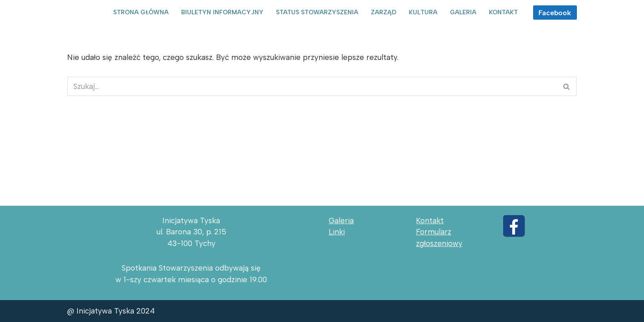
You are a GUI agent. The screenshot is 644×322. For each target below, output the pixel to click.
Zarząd (383, 12)
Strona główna (141, 12)
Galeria (463, 12)
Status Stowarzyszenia (317, 12)
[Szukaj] (312, 86)
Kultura (423, 12)
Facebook (555, 13)
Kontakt (503, 12)
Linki (337, 232)
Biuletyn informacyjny (222, 12)
